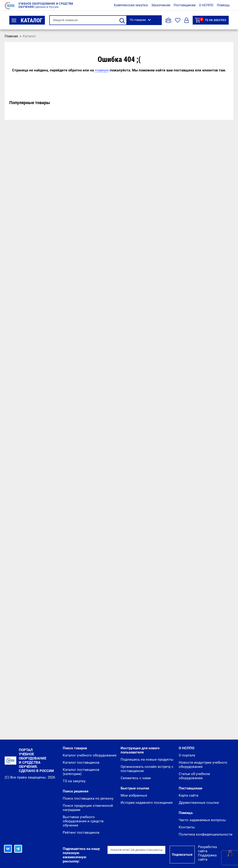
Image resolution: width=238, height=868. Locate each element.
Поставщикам (185, 5)
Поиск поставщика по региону (88, 798)
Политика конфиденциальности (206, 834)
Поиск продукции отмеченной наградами (88, 808)
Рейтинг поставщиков (81, 833)
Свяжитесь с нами (136, 778)
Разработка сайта (207, 849)
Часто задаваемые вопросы (202, 820)
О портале (187, 755)
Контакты (187, 827)
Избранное (178, 20)
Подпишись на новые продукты (147, 759)
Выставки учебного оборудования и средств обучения (83, 821)
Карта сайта (188, 795)
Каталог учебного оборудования (90, 755)
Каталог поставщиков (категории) (81, 772)
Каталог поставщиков (81, 763)
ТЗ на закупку (211, 20)
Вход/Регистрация (187, 20)
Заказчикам (161, 5)
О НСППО (206, 5)
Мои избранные (134, 795)
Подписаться (182, 855)
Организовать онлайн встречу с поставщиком (147, 769)
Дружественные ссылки (199, 803)
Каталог (27, 20)
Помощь (223, 5)
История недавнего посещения (147, 803)
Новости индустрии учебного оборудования (203, 765)
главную (102, 70)
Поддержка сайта (207, 857)
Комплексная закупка (131, 5)
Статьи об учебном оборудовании (194, 776)
